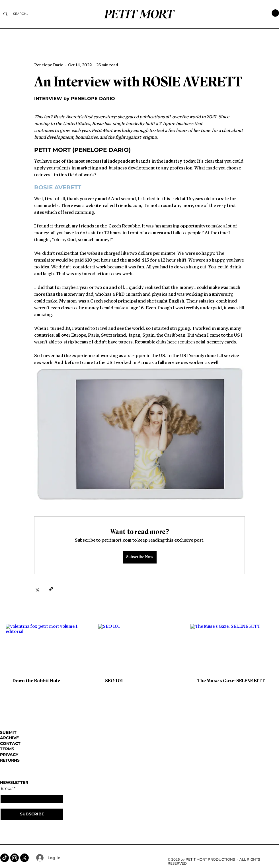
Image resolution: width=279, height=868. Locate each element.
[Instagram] (15, 858)
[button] (275, 13)
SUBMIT (8, 732)
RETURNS (10, 760)
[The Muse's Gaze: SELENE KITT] (232, 647)
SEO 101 (114, 681)
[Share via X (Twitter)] (37, 589)
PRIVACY (9, 755)
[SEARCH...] (20, 14)
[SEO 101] (140, 647)
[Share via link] (51, 589)
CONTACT (10, 743)
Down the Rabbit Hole (36, 681)
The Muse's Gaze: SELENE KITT (231, 681)
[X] (24, 858)
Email (7, 788)
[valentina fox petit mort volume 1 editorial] (47, 647)
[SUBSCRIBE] (32, 814)
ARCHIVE (9, 738)
